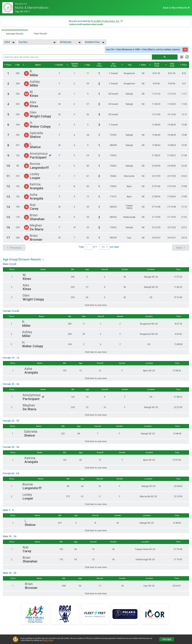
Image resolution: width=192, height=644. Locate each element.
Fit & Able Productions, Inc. (105, 21)
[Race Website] (9, 8)
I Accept (167, 639)
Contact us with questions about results (86, 24)
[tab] (15, 34)
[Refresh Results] (187, 57)
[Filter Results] (182, 57)
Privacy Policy (48, 640)
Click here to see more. (96, 305)
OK (185, 50)
